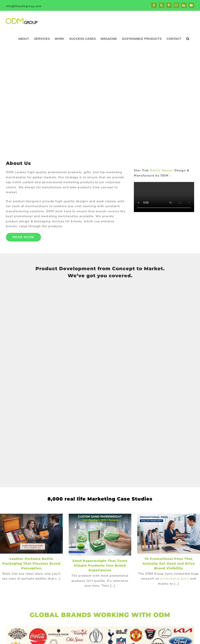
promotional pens (174, 579)
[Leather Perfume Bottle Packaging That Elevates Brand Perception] (31, 534)
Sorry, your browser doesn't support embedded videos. (164, 197)
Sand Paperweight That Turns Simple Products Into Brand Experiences (100, 565)
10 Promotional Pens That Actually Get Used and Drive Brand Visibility (169, 564)
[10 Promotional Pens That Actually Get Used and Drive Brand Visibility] (169, 534)
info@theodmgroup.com (24, 6)
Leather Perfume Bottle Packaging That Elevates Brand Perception (31, 564)
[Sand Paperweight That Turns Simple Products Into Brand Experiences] (100, 535)
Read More (23, 237)
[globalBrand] (100, 628)
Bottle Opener (162, 170)
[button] (188, 38)
